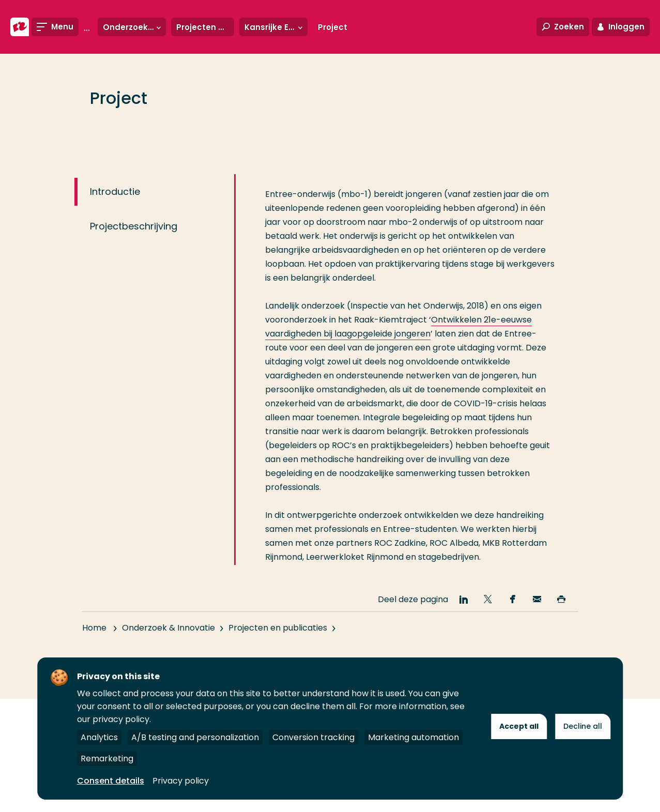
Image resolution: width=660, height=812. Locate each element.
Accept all (519, 726)
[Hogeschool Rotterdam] (20, 27)
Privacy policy (181, 781)
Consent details (111, 781)
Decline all (583, 726)
